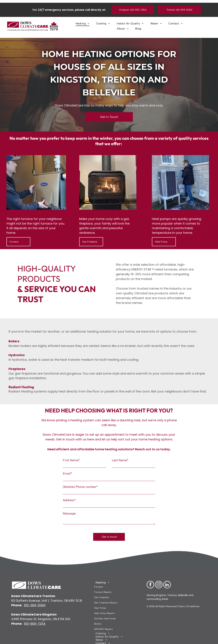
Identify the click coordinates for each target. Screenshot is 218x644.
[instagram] (159, 578)
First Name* (71, 460)
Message (69, 513)
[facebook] (150, 578)
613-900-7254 (35, 616)
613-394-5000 (35, 598)
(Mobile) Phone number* (80, 487)
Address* (69, 500)
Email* (68, 474)
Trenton (172, 588)
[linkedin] (167, 578)
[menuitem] (83, 23)
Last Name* (120, 460)
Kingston (161, 588)
